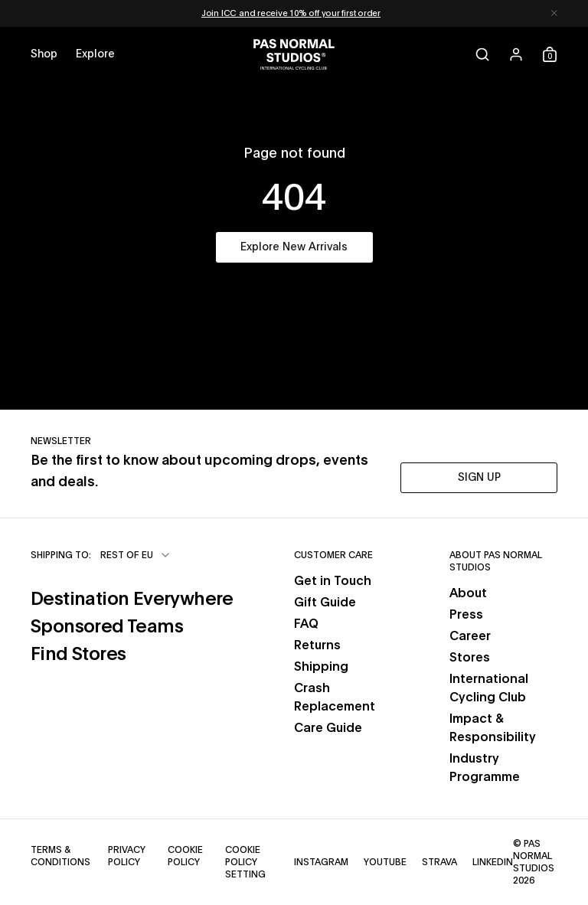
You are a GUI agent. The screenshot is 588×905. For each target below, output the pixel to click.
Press (466, 615)
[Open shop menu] (44, 54)
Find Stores (78, 655)
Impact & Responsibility (493, 728)
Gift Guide (325, 603)
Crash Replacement (335, 698)
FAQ (306, 624)
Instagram (321, 862)
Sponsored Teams (107, 627)
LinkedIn (493, 862)
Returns (317, 645)
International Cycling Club (489, 688)
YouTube (385, 862)
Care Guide (328, 728)
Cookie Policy (185, 856)
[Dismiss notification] (554, 13)
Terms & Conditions (60, 856)
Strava (439, 862)
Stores (470, 658)
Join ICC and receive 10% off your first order (291, 13)
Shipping (321, 667)
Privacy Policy (127, 856)
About (468, 593)
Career (470, 636)
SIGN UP (479, 478)
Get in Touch (333, 581)
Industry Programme (485, 768)
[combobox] (136, 555)
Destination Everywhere (132, 600)
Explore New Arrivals (294, 247)
